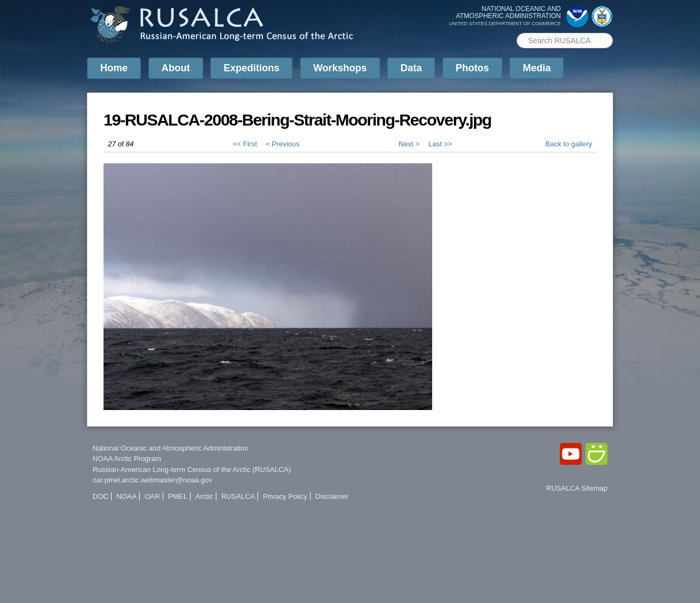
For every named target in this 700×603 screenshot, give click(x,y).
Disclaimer (332, 496)
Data (411, 68)
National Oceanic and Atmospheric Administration (171, 448)
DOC (101, 496)
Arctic (205, 496)
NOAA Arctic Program (127, 459)
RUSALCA (238, 496)
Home (114, 68)
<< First (245, 144)
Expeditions (251, 68)
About (176, 68)
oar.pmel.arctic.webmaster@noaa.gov (152, 480)
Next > (409, 144)
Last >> (440, 144)
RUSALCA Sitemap (577, 488)
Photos (472, 68)
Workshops (340, 68)
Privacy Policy (285, 496)
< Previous (283, 144)
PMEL (178, 496)
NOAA (127, 496)
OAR (152, 496)
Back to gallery (569, 144)
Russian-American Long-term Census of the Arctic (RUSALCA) (192, 470)
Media (537, 68)
